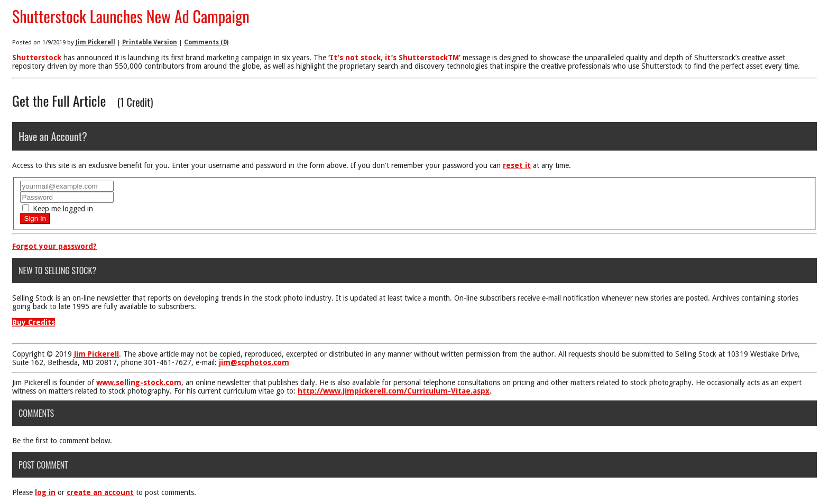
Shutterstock (37, 58)
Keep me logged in (58, 209)
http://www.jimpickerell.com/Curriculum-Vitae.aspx (394, 391)
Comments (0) (206, 42)
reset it (517, 165)
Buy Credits (34, 322)
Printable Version (150, 42)
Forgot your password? (54, 246)
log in (45, 492)
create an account (100, 492)
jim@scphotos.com (254, 362)
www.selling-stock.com (139, 382)
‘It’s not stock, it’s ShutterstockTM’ (394, 58)
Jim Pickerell (95, 42)
